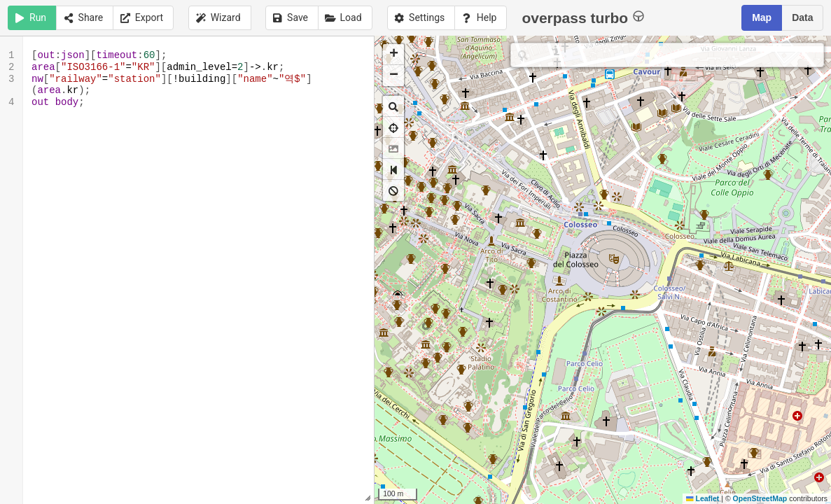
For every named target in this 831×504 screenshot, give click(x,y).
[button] (393, 55)
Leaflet (703, 498)
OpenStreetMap (760, 498)
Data (802, 17)
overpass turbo (583, 17)
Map (762, 17)
